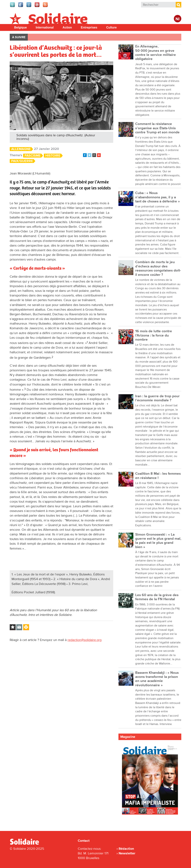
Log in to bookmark (13, 627)
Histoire (53, 156)
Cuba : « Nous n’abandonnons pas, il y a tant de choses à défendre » (158, 197)
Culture (111, 27)
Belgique (21, 27)
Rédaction (126, 849)
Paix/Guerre (22, 161)
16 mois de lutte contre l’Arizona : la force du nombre (154, 335)
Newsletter (127, 853)
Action (67, 27)
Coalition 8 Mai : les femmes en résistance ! (158, 476)
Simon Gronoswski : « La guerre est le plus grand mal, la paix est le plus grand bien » (158, 541)
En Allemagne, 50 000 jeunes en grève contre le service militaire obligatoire (156, 53)
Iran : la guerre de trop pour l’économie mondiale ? (157, 398)
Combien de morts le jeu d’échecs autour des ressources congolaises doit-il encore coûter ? (158, 268)
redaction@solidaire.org (84, 640)
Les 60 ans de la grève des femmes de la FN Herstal (157, 597)
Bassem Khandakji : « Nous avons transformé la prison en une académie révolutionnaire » (157, 679)
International (45, 27)
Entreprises (89, 27)
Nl (178, 19)
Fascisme (33, 156)
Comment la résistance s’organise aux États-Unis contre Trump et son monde (157, 128)
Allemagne (21, 149)
